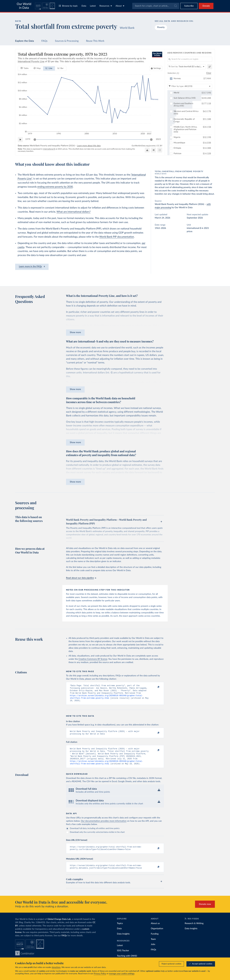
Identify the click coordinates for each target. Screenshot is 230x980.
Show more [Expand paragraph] (75, 332)
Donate (206, 6)
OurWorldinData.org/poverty (144, 146)
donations (56, 967)
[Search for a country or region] (190, 59)
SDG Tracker (123, 957)
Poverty (161, 27)
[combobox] (156, 6)
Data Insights (123, 940)
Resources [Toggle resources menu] (106, 6)
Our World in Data (24, 6)
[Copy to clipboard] (155, 687)
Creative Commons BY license (93, 659)
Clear (209, 73)
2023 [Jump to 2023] (158, 139)
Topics (120, 930)
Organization (157, 935)
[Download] (147, 150)
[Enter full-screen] (160, 150)
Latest (93, 6)
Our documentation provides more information (104, 826)
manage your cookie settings (122, 974)
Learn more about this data (89, 146)
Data (84, 6)
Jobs (153, 951)
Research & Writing (194, 930)
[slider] (35, 139)
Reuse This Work (95, 41)
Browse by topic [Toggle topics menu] (68, 6)
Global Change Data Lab (59, 925)
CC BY (160, 146)
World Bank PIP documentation (117, 237)
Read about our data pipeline (81, 578)
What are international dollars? (74, 212)
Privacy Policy (100, 974)
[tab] (25, 68)
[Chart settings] (156, 68)
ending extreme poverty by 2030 (55, 187)
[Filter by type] (190, 86)
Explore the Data (25, 41)
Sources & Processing (67, 41)
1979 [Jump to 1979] (28, 139)
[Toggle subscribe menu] (189, 6)
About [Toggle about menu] (120, 6)
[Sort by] (187, 67)
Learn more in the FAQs (32, 266)
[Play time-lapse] (20, 139)
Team (153, 945)
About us (155, 930)
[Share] (153, 150)
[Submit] (175, 6)
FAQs (44, 41)
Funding (155, 940)
